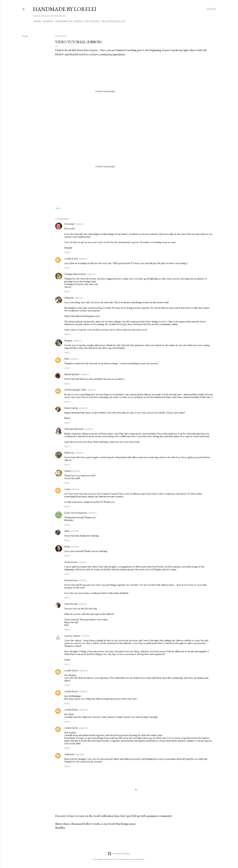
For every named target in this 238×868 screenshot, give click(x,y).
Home (36, 21)
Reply (67, 252)
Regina (68, 341)
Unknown (69, 754)
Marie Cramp (71, 408)
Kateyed (69, 298)
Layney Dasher (72, 636)
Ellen (67, 359)
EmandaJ (69, 224)
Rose (67, 547)
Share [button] (25, 36)
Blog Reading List (112, 21)
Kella (67, 531)
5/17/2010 (89, 429)
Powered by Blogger (119, 854)
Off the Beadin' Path (75, 390)
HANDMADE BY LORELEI (65, 9)
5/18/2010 (83, 671)
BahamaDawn (72, 374)
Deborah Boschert (74, 429)
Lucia (67, 489)
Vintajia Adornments (75, 274)
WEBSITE (47, 21)
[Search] (211, 9)
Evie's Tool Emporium (76, 513)
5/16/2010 (80, 224)
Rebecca (69, 453)
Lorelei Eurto (71, 259)
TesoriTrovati (71, 604)
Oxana (68, 471)
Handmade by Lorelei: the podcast (76, 21)
